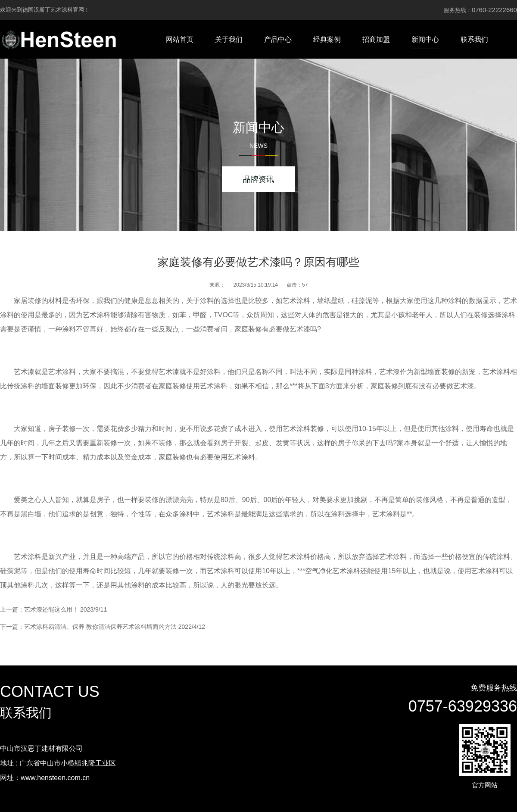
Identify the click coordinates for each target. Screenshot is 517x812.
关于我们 (229, 39)
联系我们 (474, 39)
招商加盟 (376, 39)
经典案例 (327, 39)
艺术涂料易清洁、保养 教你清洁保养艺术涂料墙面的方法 (100, 627)
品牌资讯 (258, 179)
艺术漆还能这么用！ (51, 609)
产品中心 (278, 39)
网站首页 (180, 39)
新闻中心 (425, 39)
